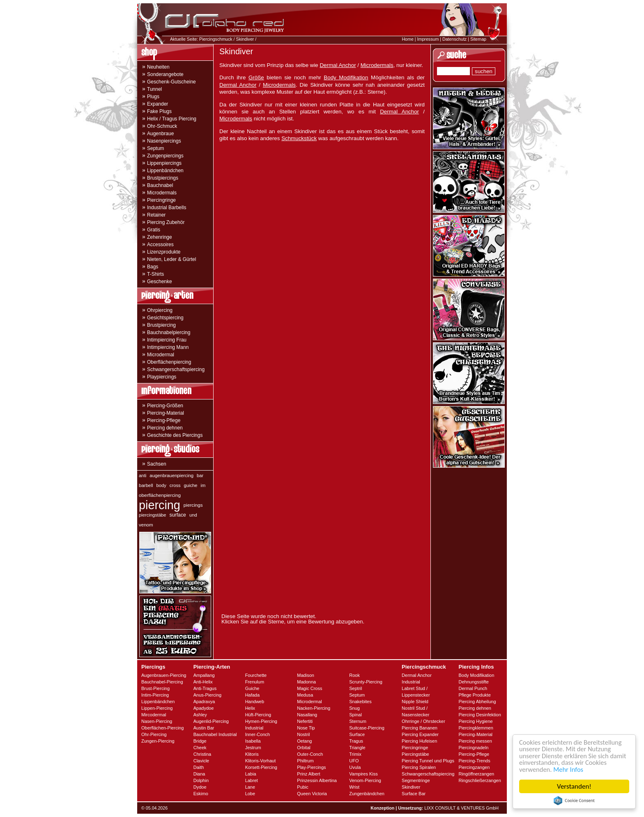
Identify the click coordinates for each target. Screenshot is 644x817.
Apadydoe (204, 708)
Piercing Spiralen (419, 767)
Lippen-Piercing (157, 708)
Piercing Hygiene (475, 721)
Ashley (200, 715)
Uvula (355, 767)
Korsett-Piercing (261, 767)
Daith (199, 767)
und (193, 515)
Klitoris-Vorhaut (261, 761)
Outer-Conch (310, 754)
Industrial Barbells (167, 208)
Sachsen (157, 464)
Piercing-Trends (474, 761)
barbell (146, 485)
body (161, 485)
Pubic (303, 787)
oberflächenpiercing (160, 495)
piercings (193, 505)
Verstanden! (574, 786)
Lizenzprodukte (164, 252)
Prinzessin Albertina (317, 780)
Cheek (200, 748)
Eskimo (201, 794)
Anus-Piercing (207, 695)
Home (407, 39)
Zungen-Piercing (158, 741)
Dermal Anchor (338, 65)
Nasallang (307, 715)
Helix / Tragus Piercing (172, 119)
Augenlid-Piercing (211, 721)
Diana (199, 774)
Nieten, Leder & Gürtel (171, 259)
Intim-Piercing (155, 695)
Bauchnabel (160, 185)
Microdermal (161, 355)
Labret (252, 780)
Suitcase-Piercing (367, 728)
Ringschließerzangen (480, 780)
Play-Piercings (311, 767)
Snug (354, 708)
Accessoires (160, 245)
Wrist (354, 787)
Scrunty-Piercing (366, 682)
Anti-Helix (203, 682)
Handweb (255, 702)
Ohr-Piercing (154, 734)
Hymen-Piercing (261, 721)
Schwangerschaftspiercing (176, 369)
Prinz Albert (308, 774)
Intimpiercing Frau (167, 340)
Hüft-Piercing (258, 715)
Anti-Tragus (205, 688)
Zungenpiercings (165, 156)
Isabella (253, 741)
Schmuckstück (299, 138)
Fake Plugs (159, 111)
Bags (153, 267)
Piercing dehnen (165, 428)
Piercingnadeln (473, 748)
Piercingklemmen (476, 728)
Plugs (153, 97)
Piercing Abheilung (477, 702)
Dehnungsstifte (473, 682)
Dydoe (200, 787)
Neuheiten (158, 67)
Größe (256, 77)
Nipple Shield (415, 702)
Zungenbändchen (367, 794)
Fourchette (256, 675)
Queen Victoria (312, 794)
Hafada (252, 695)
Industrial (254, 728)
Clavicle (201, 761)
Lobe (250, 794)
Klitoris (252, 754)
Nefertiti (305, 721)
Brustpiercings (163, 178)
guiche (191, 485)
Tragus (356, 741)
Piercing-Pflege (164, 420)
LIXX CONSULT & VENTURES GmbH (461, 808)
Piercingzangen (474, 767)
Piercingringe (161, 200)
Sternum (358, 721)
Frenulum (255, 682)
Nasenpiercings (164, 141)
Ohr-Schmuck (162, 126)
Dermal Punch (473, 688)
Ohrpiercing (160, 310)
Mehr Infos (570, 769)
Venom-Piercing (365, 780)
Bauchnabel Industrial (215, 734)
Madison (306, 675)
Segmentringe (416, 780)
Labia (251, 774)
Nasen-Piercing (157, 721)
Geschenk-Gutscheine (171, 82)
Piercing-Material (166, 413)
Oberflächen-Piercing (162, 728)
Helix (250, 708)
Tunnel (154, 89)
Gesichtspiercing (165, 318)
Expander (158, 104)
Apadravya (204, 702)
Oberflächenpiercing (169, 362)
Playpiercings (162, 377)
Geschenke (160, 282)
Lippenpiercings (164, 163)
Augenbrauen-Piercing (164, 675)
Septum (155, 148)
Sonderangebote (165, 74)
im (203, 485)
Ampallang (204, 675)
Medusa (305, 695)
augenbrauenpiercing (171, 475)
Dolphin (201, 780)
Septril (355, 688)
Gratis (154, 230)
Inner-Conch (258, 734)
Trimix (355, 754)
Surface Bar (414, 794)
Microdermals (162, 193)
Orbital (304, 748)
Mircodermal (154, 715)
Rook (354, 675)
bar (200, 475)
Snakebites (360, 702)
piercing (160, 505)
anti (143, 475)
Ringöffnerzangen (476, 774)
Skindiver (245, 39)
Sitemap (478, 39)
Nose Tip (306, 728)
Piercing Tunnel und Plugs (428, 761)
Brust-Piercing (155, 688)
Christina (202, 754)
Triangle (357, 748)
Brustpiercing (161, 325)
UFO (354, 761)
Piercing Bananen (420, 728)
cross (175, 485)
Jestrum (253, 748)
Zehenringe (160, 237)
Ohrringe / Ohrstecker (423, 721)
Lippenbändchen (165, 171)
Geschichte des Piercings (175, 435)
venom (146, 525)
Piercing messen (475, 741)
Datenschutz (454, 39)
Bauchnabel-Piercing (162, 682)
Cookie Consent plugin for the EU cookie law (574, 801)
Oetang (304, 741)
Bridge (200, 741)
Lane (250, 787)
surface (178, 515)
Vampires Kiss (363, 774)
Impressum (428, 39)
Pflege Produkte (474, 695)
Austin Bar (204, 728)
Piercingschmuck (216, 39)
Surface (357, 734)
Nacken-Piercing (314, 708)
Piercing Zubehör (166, 222)
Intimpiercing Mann (168, 347)
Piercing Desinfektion (480, 715)
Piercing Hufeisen (419, 741)
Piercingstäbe (415, 754)
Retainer (156, 215)
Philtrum (305, 761)
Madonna (306, 682)
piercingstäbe (153, 515)
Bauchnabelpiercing (169, 332)
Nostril (303, 734)
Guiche (252, 688)
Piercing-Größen (165, 406)
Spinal (355, 715)
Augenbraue (160, 134)
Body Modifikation (346, 77)
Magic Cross (309, 688)
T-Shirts (155, 274)
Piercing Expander (420, 734)
